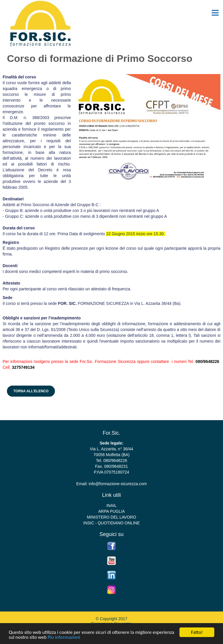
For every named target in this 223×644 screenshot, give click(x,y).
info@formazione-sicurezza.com (118, 484)
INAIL (111, 506)
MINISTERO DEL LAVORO (111, 517)
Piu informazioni (64, 638)
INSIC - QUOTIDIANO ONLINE (111, 523)
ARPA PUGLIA (111, 511)
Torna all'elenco (31, 391)
